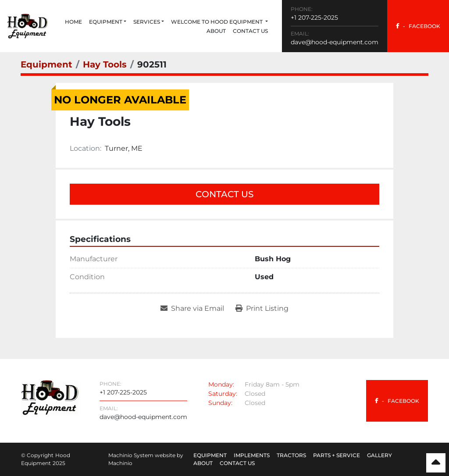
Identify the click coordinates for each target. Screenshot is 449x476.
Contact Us (250, 31)
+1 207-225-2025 (314, 18)
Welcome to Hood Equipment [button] (217, 22)
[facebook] (418, 26)
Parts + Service (337, 455)
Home (73, 22)
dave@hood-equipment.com (335, 42)
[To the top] (436, 463)
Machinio (120, 463)
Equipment (106, 22)
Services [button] (147, 22)
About (216, 31)
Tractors (291, 455)
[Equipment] (46, 64)
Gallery (380, 455)
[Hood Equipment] (50, 397)
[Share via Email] (192, 309)
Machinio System (131, 455)
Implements (252, 455)
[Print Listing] (262, 309)
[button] (108, 22)
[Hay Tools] (105, 64)
